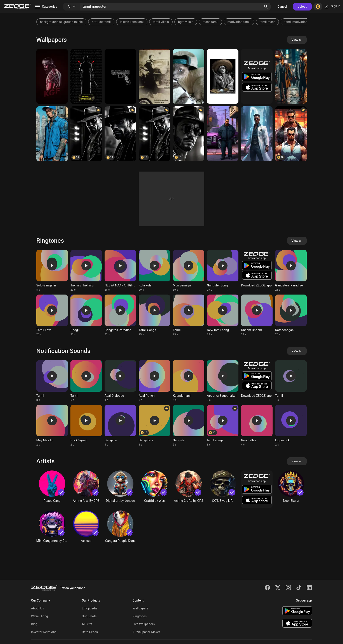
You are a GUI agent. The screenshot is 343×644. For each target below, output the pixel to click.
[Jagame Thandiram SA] (86, 76)
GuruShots (89, 616)
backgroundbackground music (61, 22)
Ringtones (140, 616)
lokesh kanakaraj (132, 22)
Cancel (282, 7)
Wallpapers (140, 608)
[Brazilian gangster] (86, 134)
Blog (34, 624)
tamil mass (268, 22)
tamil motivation (296, 22)
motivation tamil (239, 22)
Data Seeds (90, 632)
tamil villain (161, 22)
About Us (38, 608)
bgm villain (186, 22)
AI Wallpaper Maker (146, 632)
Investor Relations (44, 632)
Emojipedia (90, 608)
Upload (302, 7)
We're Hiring (40, 616)
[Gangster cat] (189, 76)
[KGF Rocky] (52, 76)
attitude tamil (101, 22)
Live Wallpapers (144, 624)
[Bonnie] (154, 76)
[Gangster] (120, 76)
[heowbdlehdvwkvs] (291, 76)
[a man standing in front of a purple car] (223, 134)
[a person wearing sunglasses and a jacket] (257, 134)
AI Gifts (87, 624)
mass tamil (210, 22)
